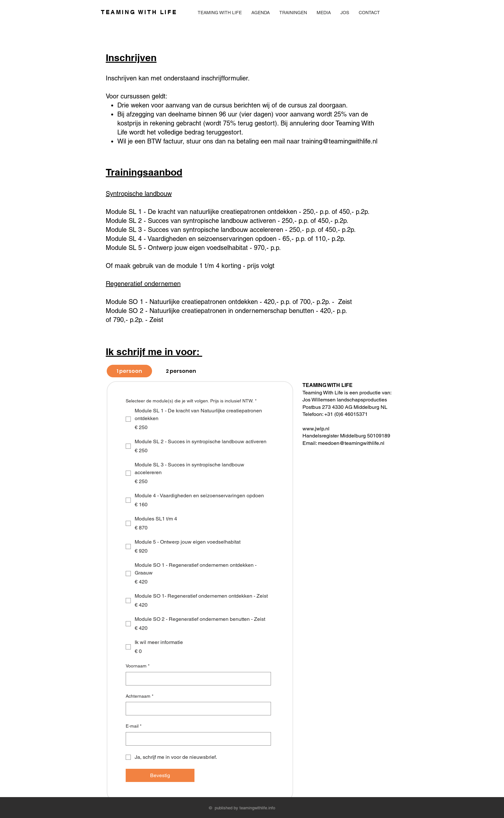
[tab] (129, 371)
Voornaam (138, 666)
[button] (293, 13)
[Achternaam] (196, 709)
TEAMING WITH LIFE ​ (139, 12)
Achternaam (139, 696)
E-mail (134, 726)
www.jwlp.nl (317, 429)
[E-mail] (196, 739)
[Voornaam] (196, 679)
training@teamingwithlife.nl (339, 141)
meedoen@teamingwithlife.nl (351, 443)
